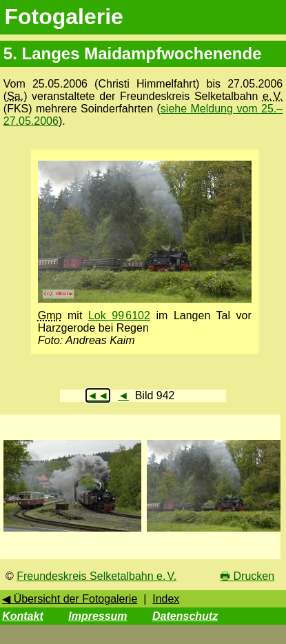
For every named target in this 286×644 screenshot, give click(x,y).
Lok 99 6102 (119, 315)
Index (166, 599)
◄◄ (98, 395)
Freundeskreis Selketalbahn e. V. (96, 576)
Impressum (98, 616)
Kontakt (23, 616)
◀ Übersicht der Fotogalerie (70, 599)
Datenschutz (185, 616)
